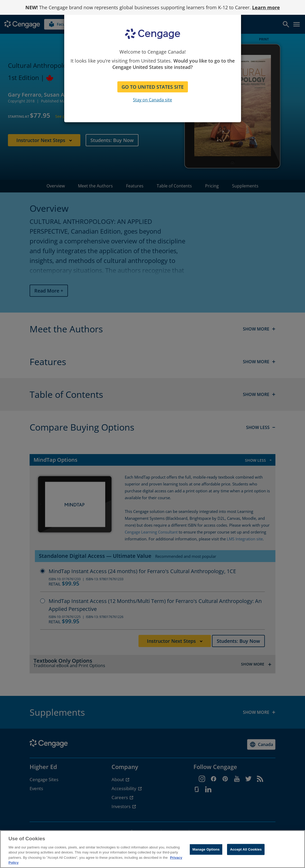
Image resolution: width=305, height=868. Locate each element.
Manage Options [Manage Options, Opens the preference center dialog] (206, 849)
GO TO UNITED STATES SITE (153, 87)
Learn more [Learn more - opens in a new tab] (266, 7)
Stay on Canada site (152, 100)
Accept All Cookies (246, 849)
